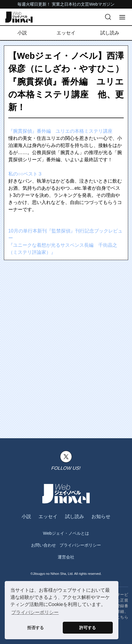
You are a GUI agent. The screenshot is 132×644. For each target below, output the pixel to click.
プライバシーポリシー (80, 545)
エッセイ (66, 33)
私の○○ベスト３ (25, 174)
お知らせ (101, 516)
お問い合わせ (44, 545)
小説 (22, 33)
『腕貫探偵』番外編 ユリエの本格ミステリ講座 (60, 131)
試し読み (110, 33)
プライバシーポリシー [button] (35, 612)
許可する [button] (88, 628)
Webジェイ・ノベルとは (66, 533)
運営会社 (66, 557)
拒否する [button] (36, 628)
